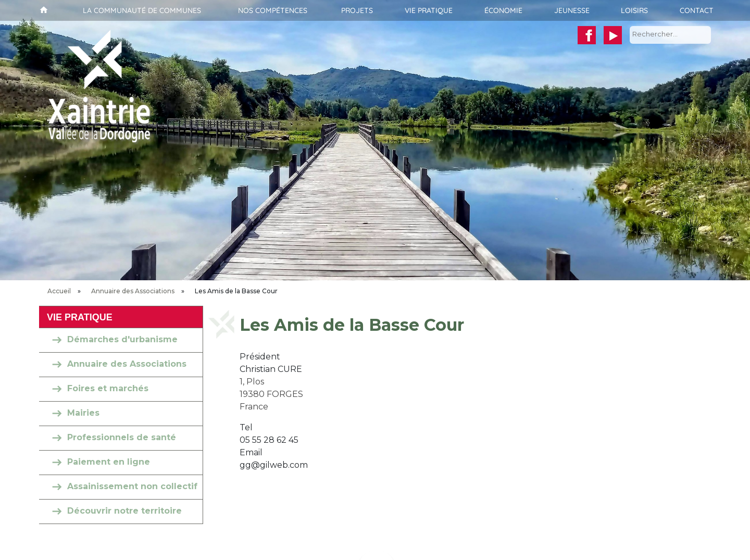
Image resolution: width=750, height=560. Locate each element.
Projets (357, 10)
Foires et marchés (108, 388)
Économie (503, 10)
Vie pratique (429, 10)
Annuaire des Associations (133, 291)
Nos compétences (273, 10)
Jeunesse (572, 10)
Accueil (42, 10)
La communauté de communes (142, 10)
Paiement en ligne (109, 462)
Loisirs (634, 10)
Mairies (83, 413)
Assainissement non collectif (132, 486)
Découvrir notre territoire (124, 511)
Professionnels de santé (122, 437)
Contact (697, 10)
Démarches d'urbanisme (122, 339)
